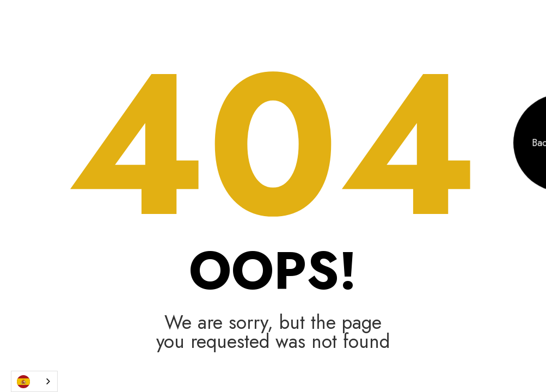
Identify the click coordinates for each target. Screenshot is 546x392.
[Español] (34, 381)
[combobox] (34, 381)
